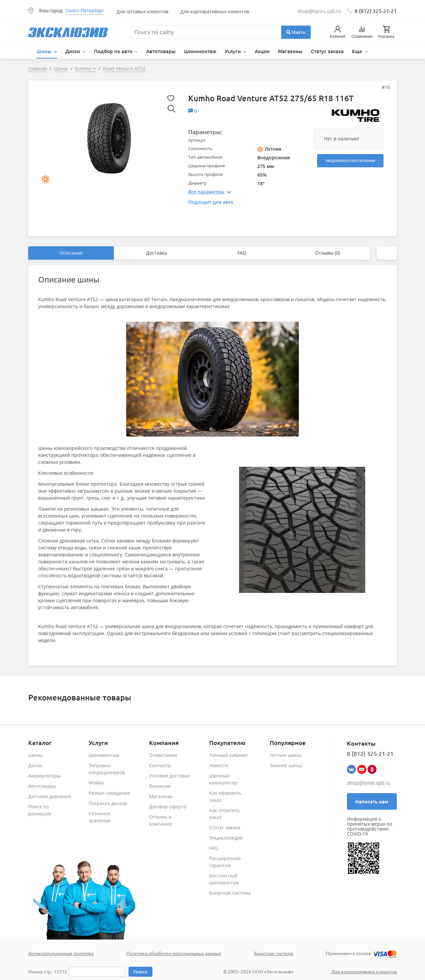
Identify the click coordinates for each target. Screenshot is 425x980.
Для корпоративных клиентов (215, 11)
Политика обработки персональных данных (174, 953)
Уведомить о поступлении (350, 161)
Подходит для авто (211, 202)
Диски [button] (73, 51)
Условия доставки (170, 776)
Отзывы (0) (328, 253)
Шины (35, 755)
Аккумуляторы (44, 776)
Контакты (160, 765)
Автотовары (161, 51)
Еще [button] (358, 51)
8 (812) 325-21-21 (376, 11)
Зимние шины (286, 765)
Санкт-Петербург (85, 11)
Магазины (290, 51)
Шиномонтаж (200, 51)
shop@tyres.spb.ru (369, 783)
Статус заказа (327, 51)
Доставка (157, 253)
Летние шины (286, 755)
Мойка (96, 783)
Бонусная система (230, 893)
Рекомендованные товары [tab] (80, 697)
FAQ (242, 253)
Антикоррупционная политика (61, 953)
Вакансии (160, 786)
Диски (35, 765)
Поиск (140, 972)
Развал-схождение (110, 793)
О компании (163, 755)
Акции (262, 51)
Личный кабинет (229, 755)
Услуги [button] (233, 51)
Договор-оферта (168, 807)
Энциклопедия (226, 838)
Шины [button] (45, 51)
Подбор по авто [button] (114, 51)
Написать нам (372, 801)
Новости (219, 765)
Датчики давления (50, 796)
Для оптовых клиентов (142, 11)
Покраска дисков (108, 803)
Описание (71, 253)
